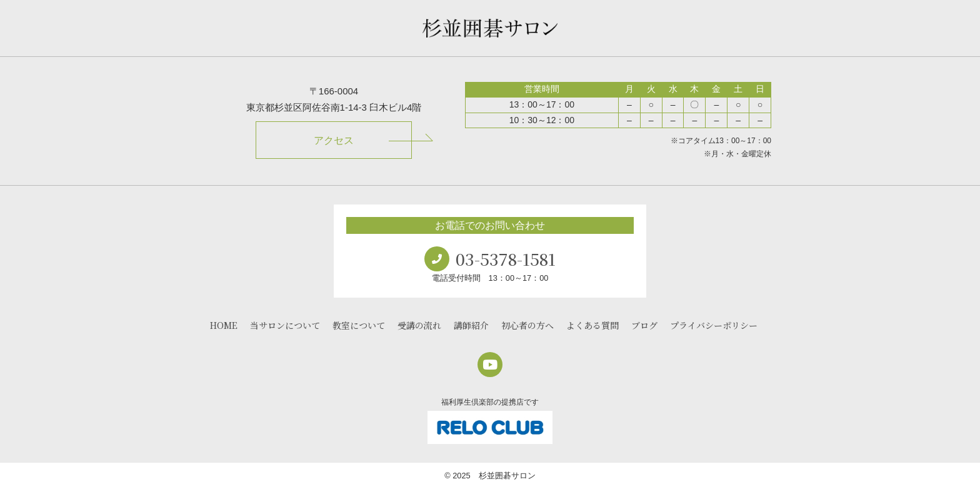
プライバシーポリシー (714, 325)
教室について (359, 325)
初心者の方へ (527, 325)
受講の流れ (419, 325)
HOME (224, 325)
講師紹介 (471, 325)
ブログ (644, 325)
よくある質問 (592, 325)
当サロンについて (285, 325)
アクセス (334, 140)
